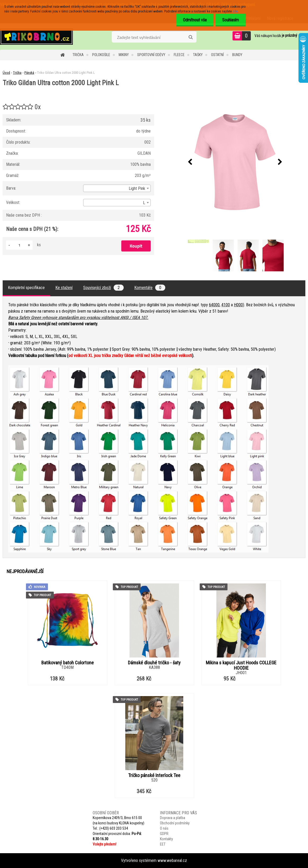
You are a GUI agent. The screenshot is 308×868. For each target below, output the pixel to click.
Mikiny (124, 55)
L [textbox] (144, 203)
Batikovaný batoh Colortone (68, 663)
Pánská (29, 73)
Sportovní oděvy (151, 55)
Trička (78, 55)
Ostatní (217, 55)
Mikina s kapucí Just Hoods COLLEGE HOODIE (241, 665)
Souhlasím (231, 20)
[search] (191, 37)
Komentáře (150, 288)
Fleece (179, 55)
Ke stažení (64, 288)
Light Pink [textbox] (137, 188)
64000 (214, 305)
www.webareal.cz (172, 860)
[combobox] (117, 188)
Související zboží (103, 288)
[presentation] (190, 162)
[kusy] (19, 245)
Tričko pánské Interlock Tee (154, 775)
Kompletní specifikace (26, 288)
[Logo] (36, 36)
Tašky (198, 55)
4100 (226, 305)
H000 (238, 305)
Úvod (6, 73)
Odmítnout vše (195, 20)
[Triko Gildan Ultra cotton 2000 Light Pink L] (235, 162)
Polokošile (101, 55)
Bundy (237, 55)
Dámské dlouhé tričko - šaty (154, 663)
